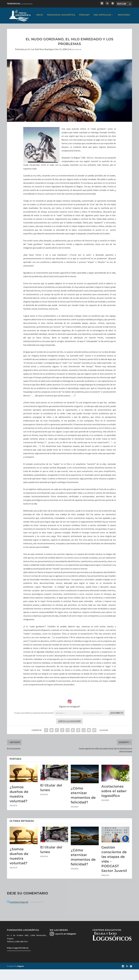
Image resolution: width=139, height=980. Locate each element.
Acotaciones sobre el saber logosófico (114, 802)
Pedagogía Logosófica (34, 26)
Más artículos (75, 26)
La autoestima (27, 4)
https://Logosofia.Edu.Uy (18, 959)
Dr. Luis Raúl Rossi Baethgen (41, 60)
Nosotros (97, 26)
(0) (19, 913)
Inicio (12, 26)
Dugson (21, 977)
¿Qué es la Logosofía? (69, 732)
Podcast (57, 26)
